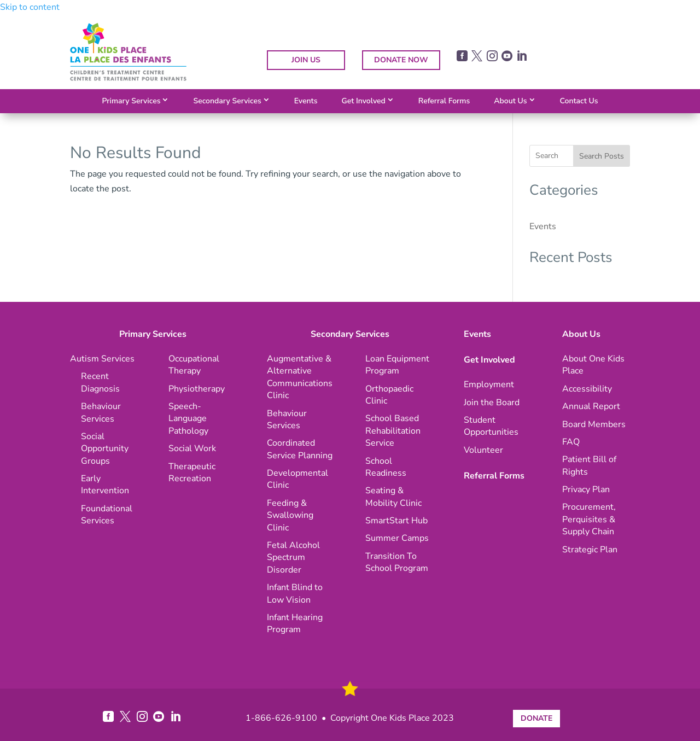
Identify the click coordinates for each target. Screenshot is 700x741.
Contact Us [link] (579, 101)
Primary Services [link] (131, 101)
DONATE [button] (536, 718)
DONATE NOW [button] (401, 60)
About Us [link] (510, 101)
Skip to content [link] (30, 7)
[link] (128, 78)
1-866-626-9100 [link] (281, 718)
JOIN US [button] (306, 60)
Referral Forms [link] (444, 101)
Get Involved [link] (363, 101)
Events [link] (306, 101)
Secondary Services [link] (227, 101)
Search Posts (602, 156)
